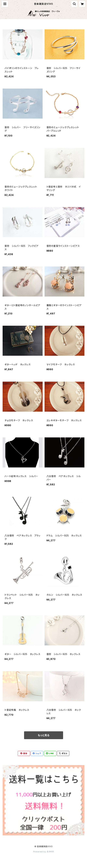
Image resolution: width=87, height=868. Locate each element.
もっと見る (44, 735)
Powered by (44, 852)
